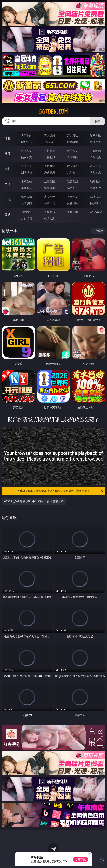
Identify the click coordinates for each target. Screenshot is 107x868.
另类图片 (95, 188)
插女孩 (27, 212)
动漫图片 (95, 181)
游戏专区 (95, 135)
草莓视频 (72, 212)
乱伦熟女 (72, 173)
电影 (7, 169)
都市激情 (27, 197)
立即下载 (80, 859)
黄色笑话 (72, 203)
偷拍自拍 (50, 166)
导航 (7, 215)
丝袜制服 (50, 157)
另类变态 (95, 173)
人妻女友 (72, 197)
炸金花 (50, 142)
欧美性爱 (95, 166)
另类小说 (50, 203)
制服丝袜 (27, 173)
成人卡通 (72, 166)
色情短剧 (50, 218)
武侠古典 (95, 197)
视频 (7, 153)
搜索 (98, 121)
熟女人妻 (27, 157)
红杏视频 (27, 218)
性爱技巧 (95, 203)
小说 (7, 199)
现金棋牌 (72, 142)
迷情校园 (27, 203)
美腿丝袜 (27, 188)
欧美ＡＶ (72, 151)
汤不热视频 (95, 212)
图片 (7, 184)
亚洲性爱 (27, 166)
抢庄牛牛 (95, 142)
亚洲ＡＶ (27, 151)
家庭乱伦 (50, 197)
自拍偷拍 (50, 151)
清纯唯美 (50, 188)
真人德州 (50, 135)
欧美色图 (72, 181)
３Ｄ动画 (95, 151)
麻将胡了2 (27, 142)
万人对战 (72, 135)
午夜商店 (50, 212)
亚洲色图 (50, 181)
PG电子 (27, 135)
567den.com (53, 111)
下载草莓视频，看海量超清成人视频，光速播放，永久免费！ (60, 491)
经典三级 (50, 173)
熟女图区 (72, 188)
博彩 (7, 138)
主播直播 (72, 157)
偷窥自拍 (27, 181)
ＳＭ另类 (95, 157)
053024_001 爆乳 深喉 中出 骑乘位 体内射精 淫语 (34, 501)
